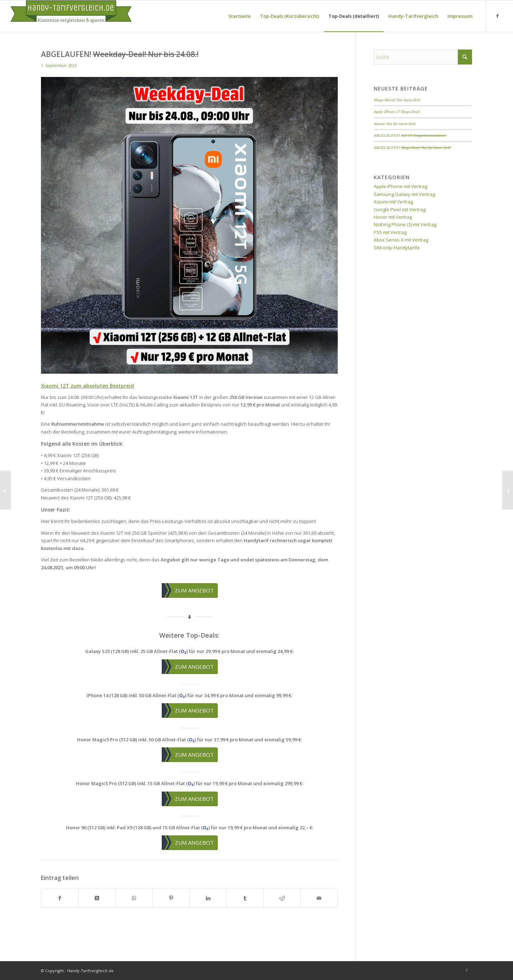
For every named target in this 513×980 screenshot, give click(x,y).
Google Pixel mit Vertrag (400, 209)
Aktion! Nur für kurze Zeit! (395, 124)
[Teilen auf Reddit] (282, 898)
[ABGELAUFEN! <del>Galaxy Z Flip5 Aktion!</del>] (6, 490)
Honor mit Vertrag (393, 217)
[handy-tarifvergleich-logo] (71, 16)
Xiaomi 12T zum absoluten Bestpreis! (88, 386)
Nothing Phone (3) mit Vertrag (405, 224)
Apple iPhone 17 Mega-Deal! (397, 112)
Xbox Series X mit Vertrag (401, 240)
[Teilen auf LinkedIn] (208, 898)
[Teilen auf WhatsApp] (134, 898)
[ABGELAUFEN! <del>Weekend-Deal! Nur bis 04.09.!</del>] (507, 490)
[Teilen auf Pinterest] (171, 898)
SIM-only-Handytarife (397, 248)
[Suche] (423, 57)
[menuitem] (240, 16)
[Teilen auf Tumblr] (245, 898)
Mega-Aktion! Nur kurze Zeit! (397, 100)
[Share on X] (97, 898)
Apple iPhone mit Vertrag (400, 186)
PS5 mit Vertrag (390, 232)
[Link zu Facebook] (497, 16)
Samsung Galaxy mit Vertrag (404, 194)
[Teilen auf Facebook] (60, 898)
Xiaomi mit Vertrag (393, 202)
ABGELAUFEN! (410, 135)
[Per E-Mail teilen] (319, 898)
